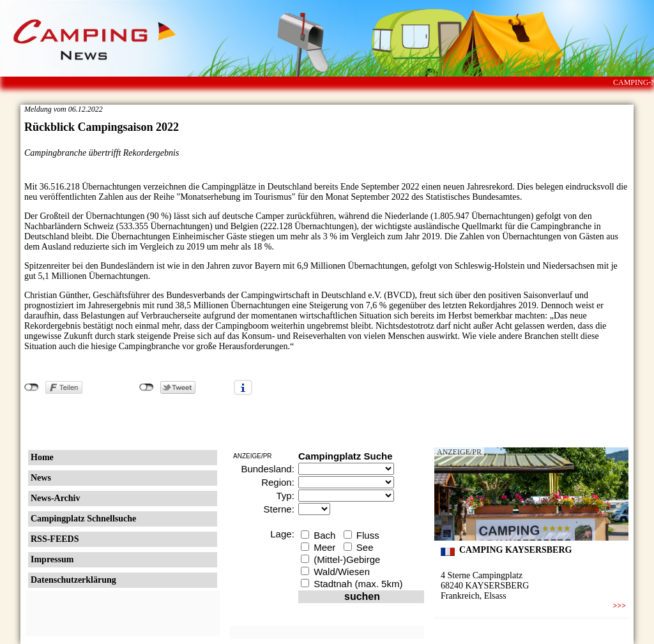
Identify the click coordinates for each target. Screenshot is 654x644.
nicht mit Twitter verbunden (147, 387)
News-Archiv (56, 498)
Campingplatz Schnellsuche (83, 519)
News (41, 478)
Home (42, 457)
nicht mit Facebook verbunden (32, 387)
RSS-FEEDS (55, 539)
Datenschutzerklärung (73, 580)
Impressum (52, 559)
